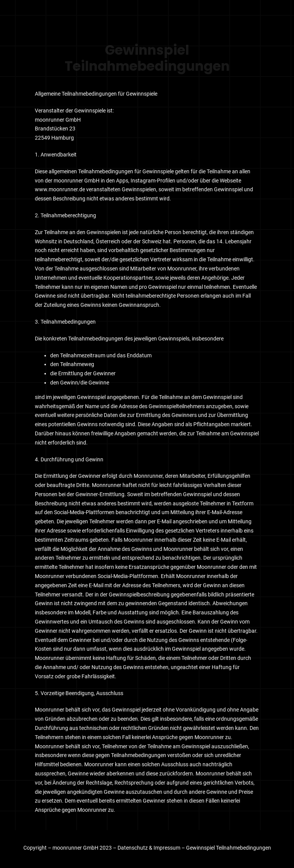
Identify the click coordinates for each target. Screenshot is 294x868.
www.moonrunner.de (60, 189)
